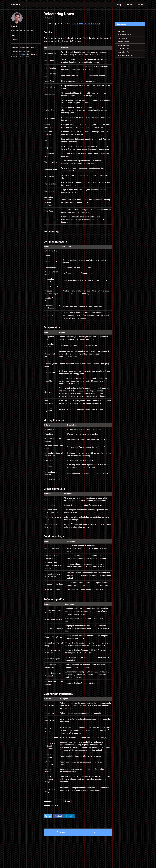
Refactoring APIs (124, 54)
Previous (61, 840)
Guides (127, 5)
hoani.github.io (17, 55)
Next (95, 840)
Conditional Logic (124, 51)
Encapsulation (123, 39)
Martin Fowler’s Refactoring (89, 24)
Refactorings (121, 32)
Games (139, 5)
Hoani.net (16, 5)
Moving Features (124, 43)
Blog (116, 5)
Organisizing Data (124, 47)
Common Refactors (125, 36)
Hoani (14, 26)
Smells (119, 28)
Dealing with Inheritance (127, 58)
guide (58, 808)
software (67, 808)
